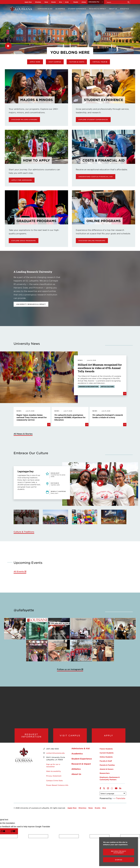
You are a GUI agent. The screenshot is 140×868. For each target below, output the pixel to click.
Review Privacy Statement (119, 852)
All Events (19, 572)
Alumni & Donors (107, 772)
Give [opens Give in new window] (61, 2)
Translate (119, 801)
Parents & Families (107, 767)
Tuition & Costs (77, 62)
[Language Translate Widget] (113, 796)
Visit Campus (55, 62)
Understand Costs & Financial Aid (96, 177)
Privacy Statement (54, 778)
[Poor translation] (13, 834)
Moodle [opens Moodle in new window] (76, 2)
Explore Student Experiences (93, 120)
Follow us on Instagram (69, 669)
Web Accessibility (54, 774)
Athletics (124, 9)
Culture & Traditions (24, 532)
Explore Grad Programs (24, 241)
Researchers (105, 776)
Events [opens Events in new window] (54, 2)
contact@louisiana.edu (55, 755)
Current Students (107, 755)
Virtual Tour (99, 62)
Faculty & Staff (106, 763)
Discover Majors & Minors (24, 120)
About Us (113, 9)
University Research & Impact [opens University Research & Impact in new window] (31, 304)
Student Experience (77, 9)
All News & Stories (23, 434)
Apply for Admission (22, 180)
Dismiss (119, 860)
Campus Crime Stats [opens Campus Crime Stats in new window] (54, 783)
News (46, 2)
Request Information (31, 737)
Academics (60, 9)
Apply (109, 737)
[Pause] (8, 46)
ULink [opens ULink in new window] (67, 2)
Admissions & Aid (45, 9)
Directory (38, 2)
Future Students (106, 751)
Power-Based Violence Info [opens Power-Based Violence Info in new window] (57, 788)
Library (84, 2)
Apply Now (28, 2)
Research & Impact (97, 9)
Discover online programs (92, 241)
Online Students (106, 759)
